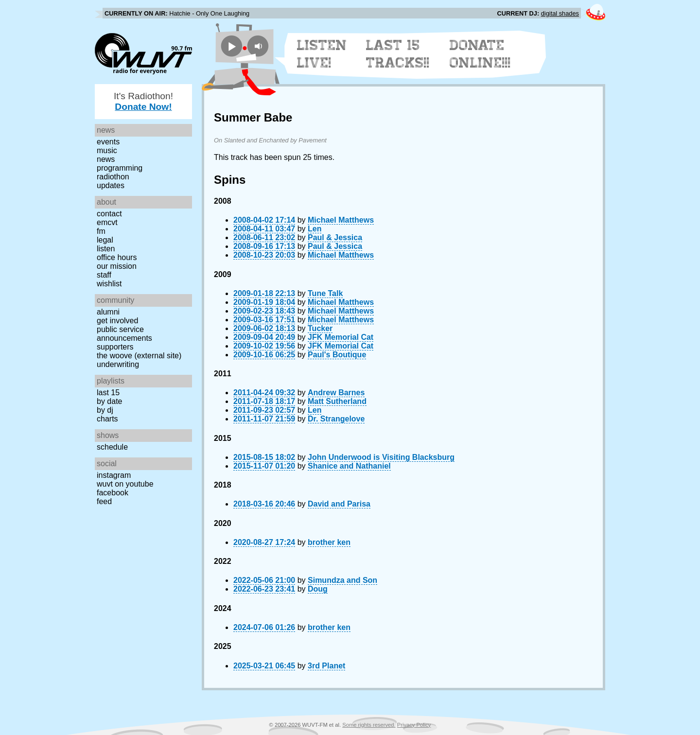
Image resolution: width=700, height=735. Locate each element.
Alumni (108, 312)
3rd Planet (326, 666)
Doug (318, 589)
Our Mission (117, 266)
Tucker (320, 328)
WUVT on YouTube (125, 484)
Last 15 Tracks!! (398, 54)
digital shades (560, 13)
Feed (104, 501)
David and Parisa (339, 504)
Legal (105, 240)
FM (101, 231)
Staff (104, 275)
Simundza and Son (342, 580)
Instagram (114, 475)
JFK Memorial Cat (341, 337)
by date (109, 401)
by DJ (105, 410)
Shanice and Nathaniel (349, 466)
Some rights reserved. (369, 725)
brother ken (329, 542)
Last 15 (108, 393)
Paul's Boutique (337, 355)
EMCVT (107, 222)
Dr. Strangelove (336, 419)
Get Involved (117, 321)
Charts (107, 419)
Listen (106, 249)
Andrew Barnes (336, 393)
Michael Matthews (341, 220)
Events (108, 142)
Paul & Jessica (335, 237)
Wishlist (109, 284)
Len (315, 229)
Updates (111, 185)
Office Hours (117, 257)
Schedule (112, 447)
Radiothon (113, 177)
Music (107, 150)
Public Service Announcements (124, 334)
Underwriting (118, 364)
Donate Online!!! (480, 54)
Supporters (115, 347)
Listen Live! (322, 54)
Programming (120, 168)
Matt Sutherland (337, 401)
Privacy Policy (414, 725)
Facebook (113, 493)
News (106, 159)
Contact (109, 214)
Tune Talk (325, 293)
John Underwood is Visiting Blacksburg (381, 457)
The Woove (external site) (139, 356)
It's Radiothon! (143, 101)
